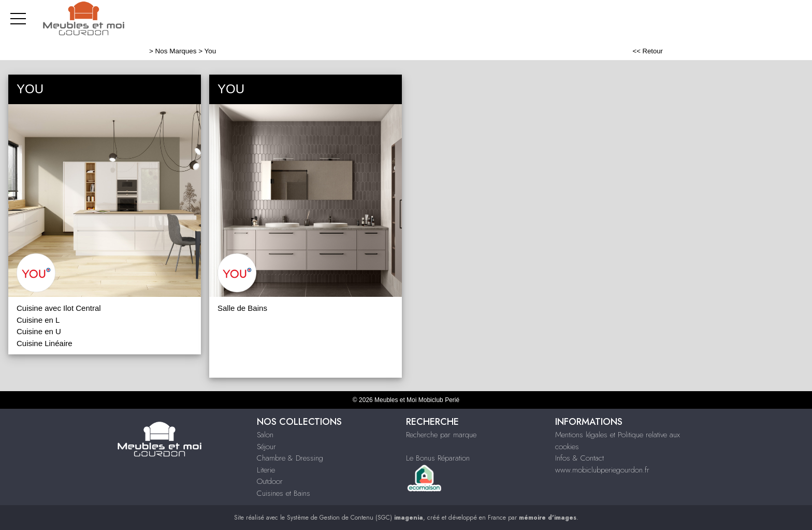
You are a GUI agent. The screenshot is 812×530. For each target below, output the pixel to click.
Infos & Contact (579, 458)
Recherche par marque (441, 435)
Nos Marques (176, 51)
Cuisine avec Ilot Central (59, 308)
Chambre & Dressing (290, 458)
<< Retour (648, 51)
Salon (265, 435)
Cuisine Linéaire (45, 343)
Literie (266, 470)
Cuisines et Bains (284, 493)
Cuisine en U (39, 331)
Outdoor (270, 481)
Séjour (266, 447)
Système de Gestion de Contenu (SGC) (355, 518)
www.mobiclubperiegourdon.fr (602, 470)
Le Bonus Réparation (438, 458)
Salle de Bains (242, 308)
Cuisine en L (38, 320)
